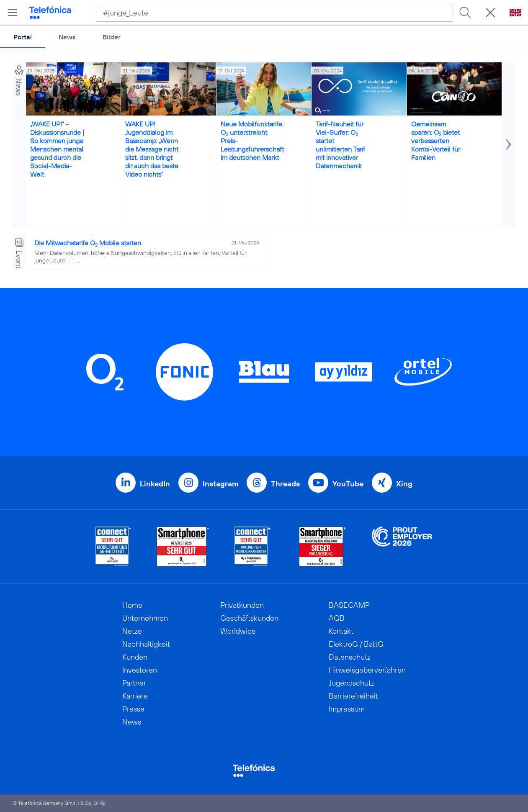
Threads (285, 484)
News (67, 37)
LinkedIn (155, 484)
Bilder (112, 37)
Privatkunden (242, 605)
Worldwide (238, 631)
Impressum (347, 709)
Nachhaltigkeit (146, 644)
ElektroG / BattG (356, 644)
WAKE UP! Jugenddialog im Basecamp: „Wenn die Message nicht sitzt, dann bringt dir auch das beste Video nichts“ (152, 149)
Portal (23, 37)
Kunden (135, 657)
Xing (404, 484)
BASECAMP (349, 605)
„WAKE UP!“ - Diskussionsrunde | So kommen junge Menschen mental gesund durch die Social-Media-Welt (57, 149)
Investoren (140, 670)
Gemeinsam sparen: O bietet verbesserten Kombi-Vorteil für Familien (436, 141)
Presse (133, 709)
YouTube (348, 484)
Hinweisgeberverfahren (367, 670)
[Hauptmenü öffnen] (13, 13)
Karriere (135, 696)
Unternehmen (145, 618)
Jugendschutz (352, 683)
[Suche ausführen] (465, 13)
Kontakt (341, 631)
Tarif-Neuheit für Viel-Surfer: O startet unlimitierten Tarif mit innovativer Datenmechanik (340, 145)
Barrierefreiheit (353, 696)
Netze (132, 631)
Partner (134, 683)
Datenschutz (350, 657)
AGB (337, 618)
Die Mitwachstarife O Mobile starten (88, 243)
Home (132, 605)
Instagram (220, 484)
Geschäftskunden (249, 618)
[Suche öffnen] (490, 13)
